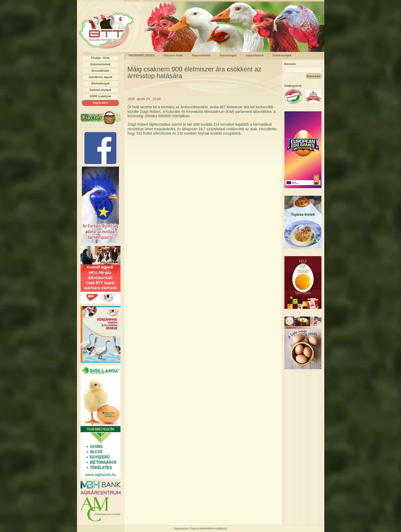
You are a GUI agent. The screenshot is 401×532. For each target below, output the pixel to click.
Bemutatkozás (100, 71)
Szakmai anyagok (100, 90)
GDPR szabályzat (101, 96)
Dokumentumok (100, 64)
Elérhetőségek (101, 84)
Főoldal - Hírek (100, 58)
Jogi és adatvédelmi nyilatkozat (209, 529)
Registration (101, 103)
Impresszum (181, 529)
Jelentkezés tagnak (100, 77)
